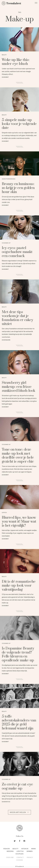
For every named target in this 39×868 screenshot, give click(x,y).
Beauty (15, 849)
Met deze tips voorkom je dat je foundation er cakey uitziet (18, 318)
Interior (25, 849)
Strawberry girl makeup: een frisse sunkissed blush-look (18, 387)
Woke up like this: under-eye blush (16, 62)
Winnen (30, 851)
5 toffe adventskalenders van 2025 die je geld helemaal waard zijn (19, 722)
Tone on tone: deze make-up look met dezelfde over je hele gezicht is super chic (18, 456)
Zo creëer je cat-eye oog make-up (17, 786)
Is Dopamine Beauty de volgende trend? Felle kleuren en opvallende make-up (18, 654)
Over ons (10, 857)
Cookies (19, 860)
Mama (33, 849)
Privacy (30, 857)
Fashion (6, 849)
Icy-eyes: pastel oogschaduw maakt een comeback (17, 252)
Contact (20, 857)
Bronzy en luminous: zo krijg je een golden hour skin (18, 188)
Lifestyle (20, 851)
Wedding (10, 851)
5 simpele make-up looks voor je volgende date (19, 124)
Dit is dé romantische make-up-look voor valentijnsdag (19, 586)
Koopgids (19, 854)
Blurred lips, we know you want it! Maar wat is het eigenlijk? (19, 522)
